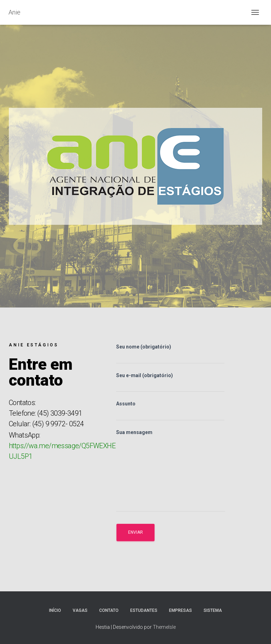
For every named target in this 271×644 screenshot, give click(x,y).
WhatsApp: (62, 446)
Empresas (180, 610)
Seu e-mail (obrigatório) (170, 382)
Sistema (213, 610)
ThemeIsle (164, 627)
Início (55, 610)
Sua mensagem (171, 471)
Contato (109, 610)
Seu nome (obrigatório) (170, 354)
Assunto (170, 411)
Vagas (80, 610)
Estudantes (144, 610)
